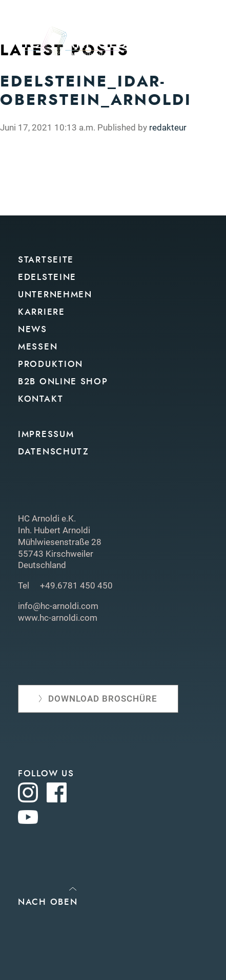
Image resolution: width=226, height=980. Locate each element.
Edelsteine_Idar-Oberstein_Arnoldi (96, 91)
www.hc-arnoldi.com (58, 618)
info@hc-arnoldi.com (58, 606)
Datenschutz (54, 452)
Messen (38, 347)
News (33, 329)
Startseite (46, 260)
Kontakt (41, 399)
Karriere (42, 312)
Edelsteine (47, 277)
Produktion (50, 364)
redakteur (168, 127)
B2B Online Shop (63, 382)
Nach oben (48, 902)
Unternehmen (55, 295)
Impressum (46, 434)
